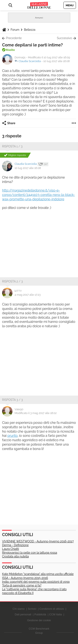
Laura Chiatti (11, 549)
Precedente (14, 38)
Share (11, 123)
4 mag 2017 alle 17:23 (28, 295)
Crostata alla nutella (15, 556)
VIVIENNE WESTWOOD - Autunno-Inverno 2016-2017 (38, 541)
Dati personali (23, 614)
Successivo (64, 38)
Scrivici (32, 609)
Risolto (10, 50)
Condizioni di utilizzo (52, 609)
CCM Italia (56, 614)
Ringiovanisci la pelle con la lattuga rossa (30, 553)
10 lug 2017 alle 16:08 (56, 61)
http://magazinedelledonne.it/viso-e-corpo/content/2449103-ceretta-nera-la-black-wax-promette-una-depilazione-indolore (38, 195)
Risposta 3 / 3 (12, 400)
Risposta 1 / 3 (12, 146)
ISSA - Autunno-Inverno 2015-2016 (25, 578)
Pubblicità (40, 614)
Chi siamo (19, 609)
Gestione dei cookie (39, 620)
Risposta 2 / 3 (12, 281)
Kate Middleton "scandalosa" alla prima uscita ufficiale (38, 574)
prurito (13, 436)
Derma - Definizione (15, 545)
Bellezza (30, 30)
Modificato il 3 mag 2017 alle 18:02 (36, 413)
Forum (15, 30)
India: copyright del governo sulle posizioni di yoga (36, 582)
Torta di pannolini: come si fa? (22, 585)
